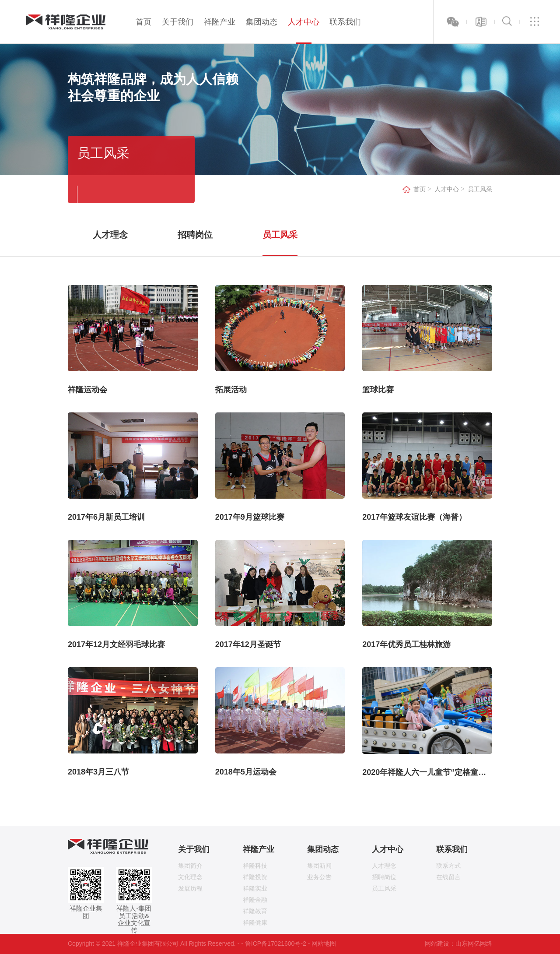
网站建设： (440, 943)
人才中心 (304, 22)
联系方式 (448, 866)
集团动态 (262, 22)
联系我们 (345, 22)
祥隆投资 (255, 877)
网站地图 (324, 943)
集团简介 (190, 866)
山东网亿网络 (474, 943)
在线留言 (448, 877)
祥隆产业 (220, 22)
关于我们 (178, 22)
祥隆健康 (255, 922)
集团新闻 (319, 866)
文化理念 (190, 877)
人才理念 (110, 235)
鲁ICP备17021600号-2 (276, 943)
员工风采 (480, 189)
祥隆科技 (255, 866)
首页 (143, 22)
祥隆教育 (255, 911)
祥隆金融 (255, 900)
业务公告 (319, 877)
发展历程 (190, 888)
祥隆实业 (255, 888)
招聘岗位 (195, 235)
